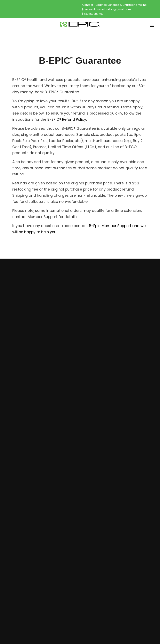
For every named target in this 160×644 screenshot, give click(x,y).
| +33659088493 (93, 14)
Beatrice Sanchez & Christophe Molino (121, 5)
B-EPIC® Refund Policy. (67, 119)
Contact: (88, 5)
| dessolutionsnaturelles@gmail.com (107, 9)
